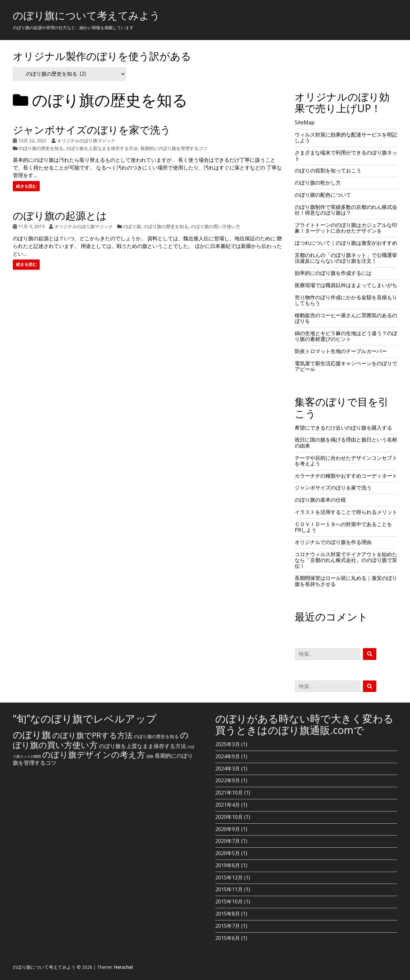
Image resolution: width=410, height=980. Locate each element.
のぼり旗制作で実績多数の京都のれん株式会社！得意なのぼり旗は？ (346, 210)
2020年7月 (228, 841)
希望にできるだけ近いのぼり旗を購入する (343, 428)
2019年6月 (228, 865)
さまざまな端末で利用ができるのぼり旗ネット (346, 155)
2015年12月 (229, 877)
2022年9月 (228, 780)
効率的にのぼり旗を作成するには (333, 273)
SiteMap (305, 122)
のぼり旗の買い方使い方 (216, 226)
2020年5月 (228, 853)
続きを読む (26, 186)
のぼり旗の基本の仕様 (320, 500)
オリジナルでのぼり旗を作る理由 (333, 542)
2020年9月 (228, 829)
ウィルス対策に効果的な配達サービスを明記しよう (346, 137)
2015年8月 (228, 914)
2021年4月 (228, 805)
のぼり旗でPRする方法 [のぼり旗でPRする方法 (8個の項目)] (92, 735)
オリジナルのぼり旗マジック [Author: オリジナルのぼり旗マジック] (86, 140)
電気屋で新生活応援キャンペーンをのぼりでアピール (346, 366)
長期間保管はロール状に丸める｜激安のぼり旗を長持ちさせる (346, 581)
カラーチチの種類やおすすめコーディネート (346, 476)
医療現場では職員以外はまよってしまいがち (346, 285)
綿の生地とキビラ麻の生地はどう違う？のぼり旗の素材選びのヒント (346, 336)
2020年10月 (229, 817)
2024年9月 (228, 756)
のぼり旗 (132, 226)
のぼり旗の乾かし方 (318, 183)
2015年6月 (228, 938)
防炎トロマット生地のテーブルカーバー (341, 351)
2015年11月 (229, 889)
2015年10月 (229, 902)
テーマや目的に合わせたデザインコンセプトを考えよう (346, 461)
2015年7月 (228, 926)
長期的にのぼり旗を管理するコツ (174, 148)
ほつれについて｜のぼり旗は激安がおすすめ (346, 243)
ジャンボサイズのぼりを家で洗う (92, 130)
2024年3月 (228, 769)
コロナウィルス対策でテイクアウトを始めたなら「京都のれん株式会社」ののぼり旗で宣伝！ (346, 560)
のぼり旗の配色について (323, 195)
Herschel (123, 967)
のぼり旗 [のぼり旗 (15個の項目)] (32, 735)
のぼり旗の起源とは (60, 215)
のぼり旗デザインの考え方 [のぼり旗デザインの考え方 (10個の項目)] (94, 754)
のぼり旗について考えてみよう (86, 15)
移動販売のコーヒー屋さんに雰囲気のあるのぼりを (346, 318)
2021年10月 (229, 793)
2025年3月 (228, 744)
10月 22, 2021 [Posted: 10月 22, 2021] (33, 140)
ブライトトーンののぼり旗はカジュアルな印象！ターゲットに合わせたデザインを (346, 228)
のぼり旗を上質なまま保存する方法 (102, 148)
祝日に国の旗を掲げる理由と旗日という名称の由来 (346, 442)
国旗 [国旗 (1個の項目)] (150, 756)
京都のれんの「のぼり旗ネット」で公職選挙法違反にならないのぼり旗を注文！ (346, 258)
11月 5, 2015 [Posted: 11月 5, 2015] (31, 226)
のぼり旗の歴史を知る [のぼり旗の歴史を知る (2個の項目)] (156, 736)
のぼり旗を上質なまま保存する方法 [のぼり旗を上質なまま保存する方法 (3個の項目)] (143, 746)
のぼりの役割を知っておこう (328, 170)
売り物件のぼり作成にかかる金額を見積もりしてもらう (346, 300)
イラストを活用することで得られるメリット (346, 512)
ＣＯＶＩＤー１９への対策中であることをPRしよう (343, 527)
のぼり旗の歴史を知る (41, 148)
